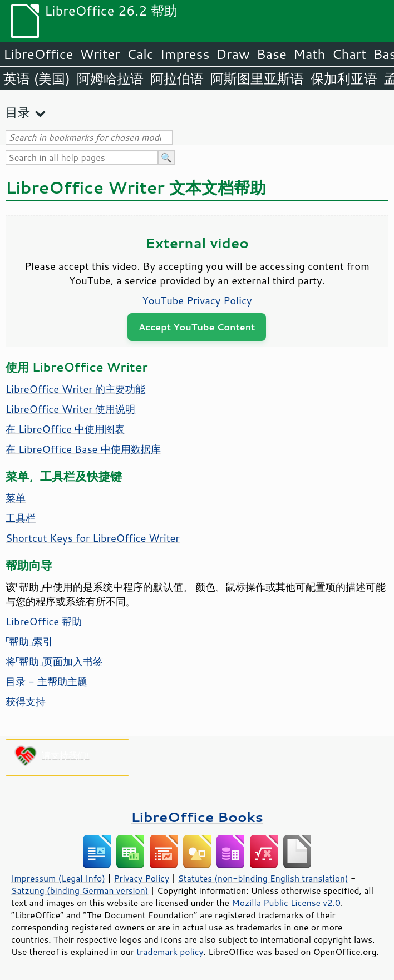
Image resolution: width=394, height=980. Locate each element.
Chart (349, 54)
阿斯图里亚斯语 (257, 78)
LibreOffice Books (197, 817)
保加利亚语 (344, 78)
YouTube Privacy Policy (197, 300)
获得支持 (26, 701)
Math (309, 54)
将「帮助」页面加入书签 (54, 661)
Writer (100, 54)
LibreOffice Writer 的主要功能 (76, 389)
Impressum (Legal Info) (58, 878)
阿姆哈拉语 (110, 78)
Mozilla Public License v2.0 (286, 903)
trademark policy (170, 952)
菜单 (16, 498)
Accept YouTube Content (197, 327)
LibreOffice (38, 54)
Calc (140, 54)
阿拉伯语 (177, 78)
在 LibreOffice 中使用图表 (65, 429)
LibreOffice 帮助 (44, 621)
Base (272, 54)
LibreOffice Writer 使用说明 (71, 409)
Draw (233, 54)
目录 (18, 112)
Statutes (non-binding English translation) (263, 878)
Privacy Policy (141, 878)
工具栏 (21, 518)
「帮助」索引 (29, 641)
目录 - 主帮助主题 (46, 681)
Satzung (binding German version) (80, 890)
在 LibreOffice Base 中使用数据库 (83, 449)
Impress (185, 54)
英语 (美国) (37, 78)
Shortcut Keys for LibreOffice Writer (93, 538)
